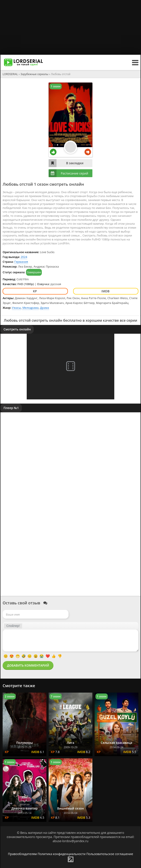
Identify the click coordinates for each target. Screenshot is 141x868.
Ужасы (17, 308)
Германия (21, 262)
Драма (45, 308)
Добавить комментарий (28, 665)
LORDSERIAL (10, 74)
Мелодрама (30, 308)
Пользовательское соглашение (110, 854)
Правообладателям (22, 854)
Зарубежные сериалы (34, 74)
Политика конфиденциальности (62, 854)
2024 (24, 257)
